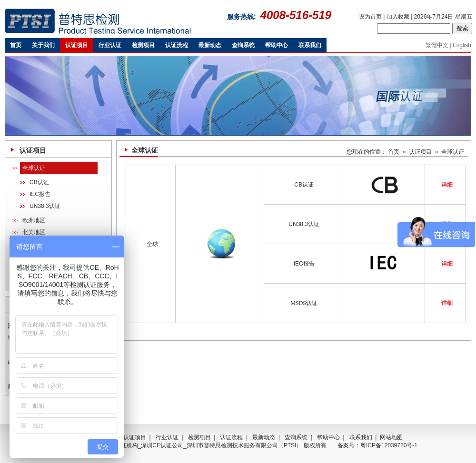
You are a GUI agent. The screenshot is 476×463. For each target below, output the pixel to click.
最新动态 (264, 437)
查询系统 (296, 437)
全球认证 (34, 168)
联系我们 (361, 437)
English (462, 45)
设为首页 (370, 17)
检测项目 (199, 437)
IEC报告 (40, 194)
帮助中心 (328, 437)
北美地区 (34, 232)
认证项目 (420, 152)
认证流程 (231, 437)
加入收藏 (398, 17)
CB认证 (39, 182)
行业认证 (167, 437)
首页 (394, 152)
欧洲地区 (34, 220)
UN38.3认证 (45, 206)
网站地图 (391, 437)
